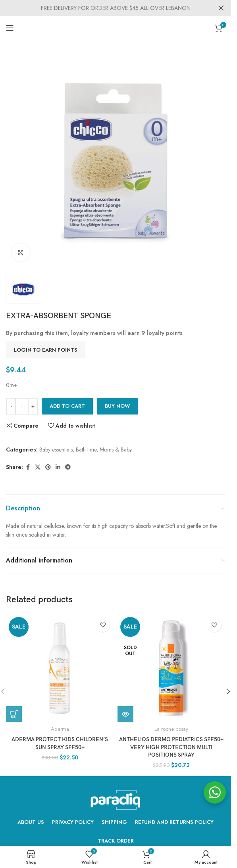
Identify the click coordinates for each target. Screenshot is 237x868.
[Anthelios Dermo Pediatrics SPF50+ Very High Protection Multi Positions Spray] (171, 668)
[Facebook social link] (28, 467)
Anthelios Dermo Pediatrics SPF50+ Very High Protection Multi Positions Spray (171, 747)
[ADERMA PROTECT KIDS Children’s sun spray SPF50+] (60, 668)
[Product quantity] (22, 406)
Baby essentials (56, 450)
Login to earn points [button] (46, 350)
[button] (228, 691)
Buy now (118, 406)
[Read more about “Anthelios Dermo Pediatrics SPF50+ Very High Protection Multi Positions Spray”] (125, 714)
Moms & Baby (116, 450)
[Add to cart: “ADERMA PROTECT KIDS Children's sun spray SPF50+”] (14, 714)
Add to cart (67, 406)
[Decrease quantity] (11, 406)
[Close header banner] (221, 8)
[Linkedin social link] (58, 467)
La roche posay (171, 729)
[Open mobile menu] (10, 28)
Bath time (86, 450)
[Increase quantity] (33, 406)
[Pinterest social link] (48, 467)
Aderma (60, 729)
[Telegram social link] (68, 467)
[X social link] (38, 467)
